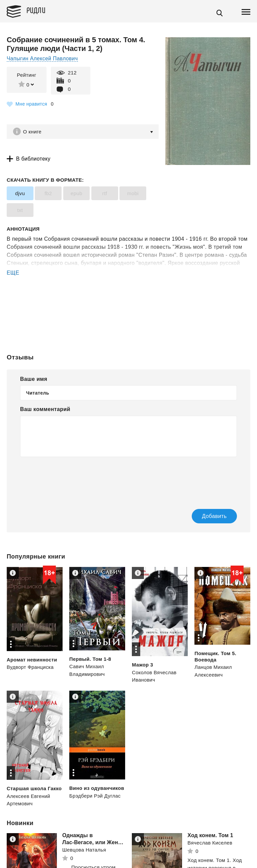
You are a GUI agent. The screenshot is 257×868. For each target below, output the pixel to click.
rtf (104, 194)
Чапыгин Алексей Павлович (43, 59)
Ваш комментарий (45, 410)
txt (20, 211)
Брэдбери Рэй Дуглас (95, 802)
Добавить (206, 516)
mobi (132, 194)
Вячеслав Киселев (210, 849)
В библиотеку (34, 159)
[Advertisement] (128, 305)
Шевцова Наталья (84, 856)
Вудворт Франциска (31, 667)
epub (76, 194)
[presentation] (71, 479)
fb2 (48, 194)
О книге (33, 132)
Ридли (38, 10)
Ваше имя (34, 379)
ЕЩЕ (13, 273)
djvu (20, 194)
